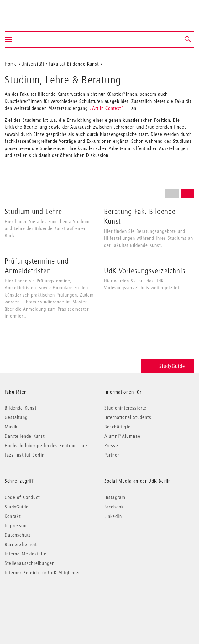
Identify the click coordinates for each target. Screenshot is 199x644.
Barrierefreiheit (21, 544)
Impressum (16, 525)
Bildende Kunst (21, 408)
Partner (112, 455)
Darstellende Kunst (25, 436)
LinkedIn (113, 516)
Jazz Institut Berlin (25, 455)
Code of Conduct (22, 497)
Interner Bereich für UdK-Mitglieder (42, 572)
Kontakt (13, 516)
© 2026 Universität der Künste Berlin (37, 599)
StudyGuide (168, 366)
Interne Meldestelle (26, 554)
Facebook (114, 507)
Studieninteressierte (126, 408)
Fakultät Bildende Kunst (74, 64)
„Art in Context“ (107, 108)
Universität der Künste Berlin (29, 12)
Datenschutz (18, 535)
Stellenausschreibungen (30, 563)
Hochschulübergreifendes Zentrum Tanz (46, 445)
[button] (188, 40)
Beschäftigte (118, 427)
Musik (11, 427)
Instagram (115, 497)
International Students (128, 417)
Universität (33, 64)
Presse (111, 445)
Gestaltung (16, 417)
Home (11, 64)
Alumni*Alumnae (123, 436)
